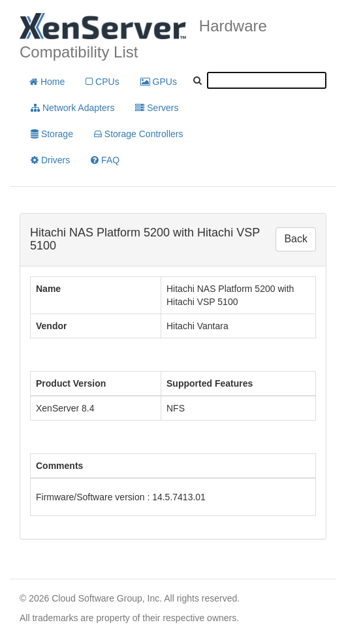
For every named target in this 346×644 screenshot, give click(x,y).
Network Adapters (72, 108)
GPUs (159, 82)
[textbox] (267, 80)
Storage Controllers (139, 134)
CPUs (102, 82)
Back (296, 239)
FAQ (105, 160)
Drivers (50, 160)
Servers (157, 108)
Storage (52, 134)
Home (47, 82)
